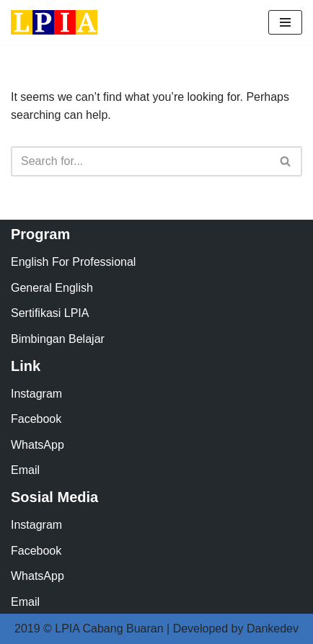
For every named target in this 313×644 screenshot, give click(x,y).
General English (52, 288)
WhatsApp (38, 445)
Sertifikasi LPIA (50, 313)
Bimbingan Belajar (58, 339)
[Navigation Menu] (285, 22)
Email (25, 470)
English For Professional (73, 262)
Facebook (36, 419)
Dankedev (273, 629)
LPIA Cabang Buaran (109, 629)
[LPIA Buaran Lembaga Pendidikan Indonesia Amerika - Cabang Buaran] (54, 22)
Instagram (36, 394)
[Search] (140, 161)
